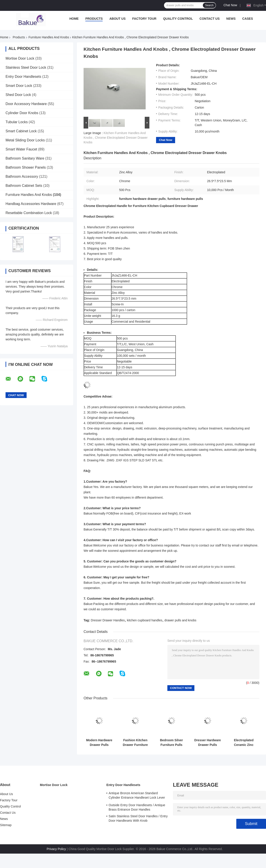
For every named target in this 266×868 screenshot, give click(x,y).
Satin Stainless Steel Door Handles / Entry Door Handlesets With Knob (138, 818)
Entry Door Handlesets (23, 77)
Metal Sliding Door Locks (25, 140)
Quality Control (178, 19)
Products (94, 19)
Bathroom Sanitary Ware (25, 158)
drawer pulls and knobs (180, 620)
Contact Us (210, 19)
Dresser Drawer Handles (108, 620)
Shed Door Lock (18, 95)
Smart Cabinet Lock (21, 131)
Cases (248, 19)
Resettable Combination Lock (29, 213)
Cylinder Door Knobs (22, 113)
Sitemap (6, 825)
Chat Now (230, 5)
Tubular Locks (17, 122)
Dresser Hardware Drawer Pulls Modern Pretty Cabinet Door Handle (208, 743)
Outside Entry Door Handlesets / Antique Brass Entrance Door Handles (137, 807)
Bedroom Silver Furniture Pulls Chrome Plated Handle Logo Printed (171, 743)
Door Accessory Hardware (26, 104)
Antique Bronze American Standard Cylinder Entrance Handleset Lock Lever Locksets (137, 796)
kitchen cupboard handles (145, 620)
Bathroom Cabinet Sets (24, 186)
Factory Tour (144, 19)
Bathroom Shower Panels (26, 167)
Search (209, 5)
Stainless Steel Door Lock (26, 67)
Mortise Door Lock (20, 58)
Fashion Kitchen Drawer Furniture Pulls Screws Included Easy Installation (135, 743)
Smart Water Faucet (21, 149)
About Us (117, 19)
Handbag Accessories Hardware (31, 204)
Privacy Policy (56, 849)
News (231, 19)
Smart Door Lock (19, 86)
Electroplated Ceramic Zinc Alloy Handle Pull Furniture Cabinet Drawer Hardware (244, 743)
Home (74, 19)
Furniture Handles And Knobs (49, 37)
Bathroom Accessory (22, 177)
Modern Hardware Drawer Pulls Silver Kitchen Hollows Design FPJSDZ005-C (99, 743)
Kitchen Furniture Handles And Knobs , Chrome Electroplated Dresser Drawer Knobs (116, 138)
